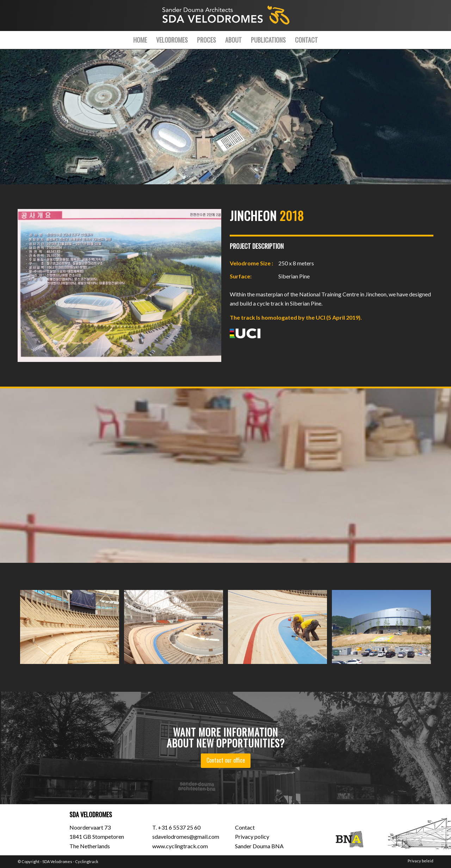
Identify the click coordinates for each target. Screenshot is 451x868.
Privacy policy (252, 836)
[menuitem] (140, 40)
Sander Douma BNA (259, 846)
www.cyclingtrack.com (180, 846)
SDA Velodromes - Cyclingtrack (70, 861)
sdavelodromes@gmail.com (186, 836)
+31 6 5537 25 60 (179, 827)
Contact (245, 827)
